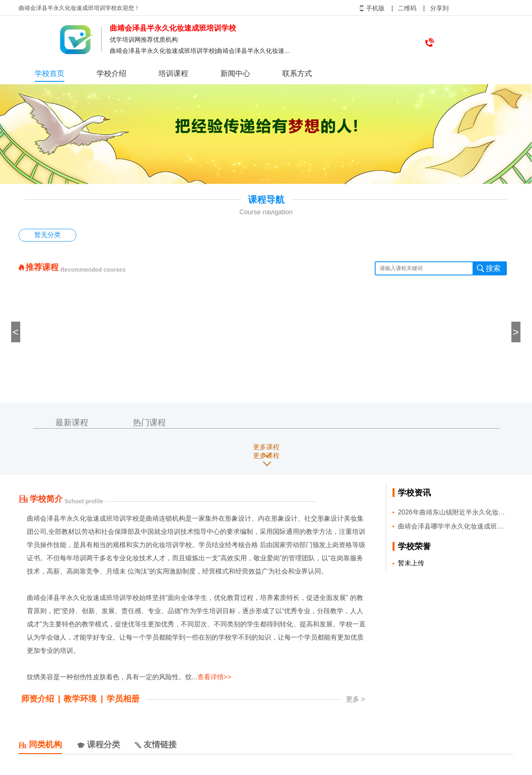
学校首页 (50, 73)
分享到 (439, 8)
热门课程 (149, 422)
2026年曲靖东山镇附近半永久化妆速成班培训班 (453, 512)
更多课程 (266, 447)
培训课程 (173, 73)
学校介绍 (111, 73)
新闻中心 (235, 73)
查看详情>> (214, 677)
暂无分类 (47, 235)
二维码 (407, 8)
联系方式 (297, 73)
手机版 (372, 8)
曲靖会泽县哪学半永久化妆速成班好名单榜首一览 (453, 526)
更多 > (355, 699)
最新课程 (72, 422)
